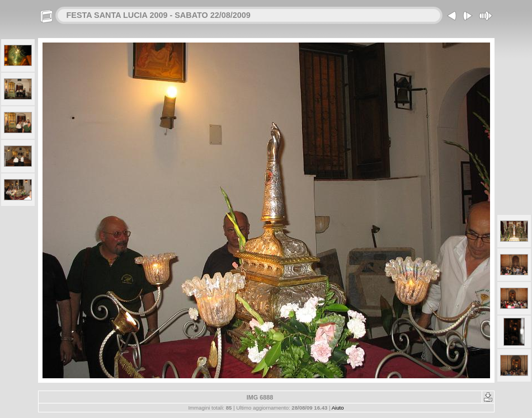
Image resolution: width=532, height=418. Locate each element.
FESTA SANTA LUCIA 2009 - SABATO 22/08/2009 (159, 15)
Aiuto (338, 408)
